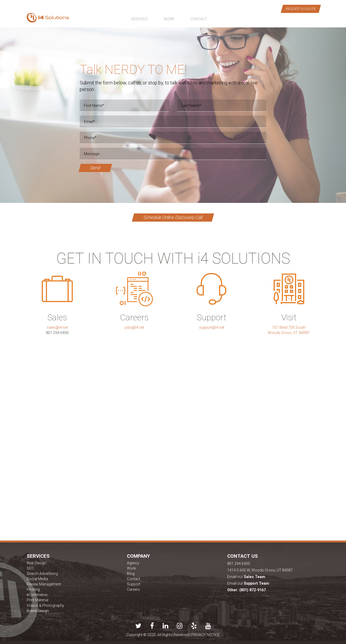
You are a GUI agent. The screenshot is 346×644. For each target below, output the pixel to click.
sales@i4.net (57, 327)
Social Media (37, 579)
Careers (133, 589)
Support (134, 584)
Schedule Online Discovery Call (173, 217)
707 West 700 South (289, 327)
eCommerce (37, 595)
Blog (131, 574)
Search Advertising (42, 574)
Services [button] (139, 19)
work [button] (169, 19)
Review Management (44, 584)
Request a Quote (301, 9)
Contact (134, 579)
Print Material (37, 600)
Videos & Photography (45, 605)
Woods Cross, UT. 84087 (289, 333)
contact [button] (199, 19)
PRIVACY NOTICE (205, 635)
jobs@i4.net (134, 327)
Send (95, 168)
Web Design (36, 563)
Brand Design (38, 611)
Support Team (257, 583)
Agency (133, 563)
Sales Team (255, 577)
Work (131, 568)
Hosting (33, 589)
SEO (30, 568)
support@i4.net (212, 327)
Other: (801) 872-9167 (247, 590)
